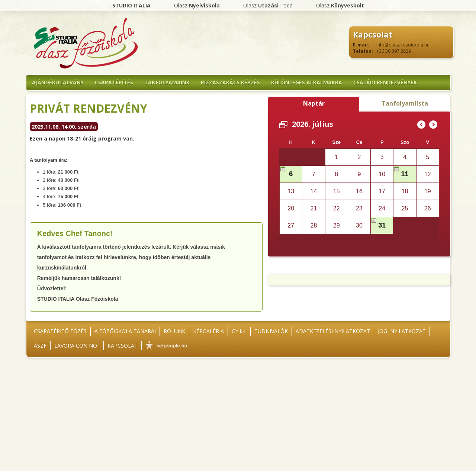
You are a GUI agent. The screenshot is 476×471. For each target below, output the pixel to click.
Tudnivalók (271, 331)
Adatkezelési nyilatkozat (333, 331)
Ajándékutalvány (58, 82)
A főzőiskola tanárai (125, 331)
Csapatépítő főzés (60, 331)
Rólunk (174, 331)
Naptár (314, 103)
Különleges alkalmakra (307, 82)
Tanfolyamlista (405, 103)
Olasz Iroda (268, 5)
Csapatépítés (114, 82)
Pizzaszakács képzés (230, 82)
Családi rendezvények (385, 82)
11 (405, 174)
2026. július (313, 124)
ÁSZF (40, 346)
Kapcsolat (123, 346)
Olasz (197, 5)
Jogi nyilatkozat (402, 331)
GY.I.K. (239, 331)
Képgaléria (208, 331)
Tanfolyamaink (167, 82)
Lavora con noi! (77, 346)
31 (382, 225)
